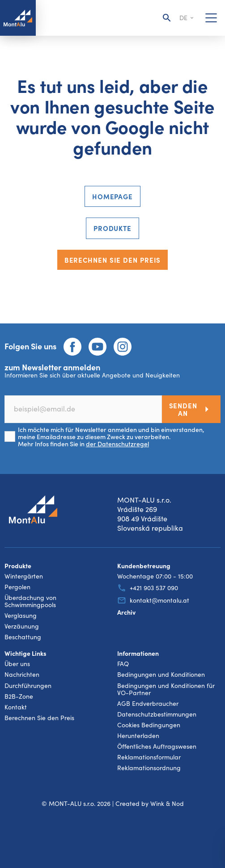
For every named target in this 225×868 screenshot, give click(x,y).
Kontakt (16, 707)
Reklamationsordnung (149, 768)
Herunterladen (138, 736)
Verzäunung (22, 626)
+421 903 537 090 (148, 588)
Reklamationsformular (149, 757)
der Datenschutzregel (117, 444)
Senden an (191, 409)
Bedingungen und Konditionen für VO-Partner (166, 689)
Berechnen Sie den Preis (113, 260)
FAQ (123, 664)
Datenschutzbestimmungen (157, 714)
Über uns (17, 664)
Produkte (112, 228)
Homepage (112, 196)
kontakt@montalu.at (153, 600)
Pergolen (17, 587)
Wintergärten (24, 576)
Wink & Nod (167, 803)
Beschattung (23, 637)
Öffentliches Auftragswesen (157, 746)
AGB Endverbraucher (148, 704)
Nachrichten (22, 675)
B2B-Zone (19, 696)
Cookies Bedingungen (149, 725)
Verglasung (21, 616)
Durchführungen (28, 686)
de (187, 18)
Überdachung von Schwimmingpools (30, 601)
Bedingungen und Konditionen (161, 675)
